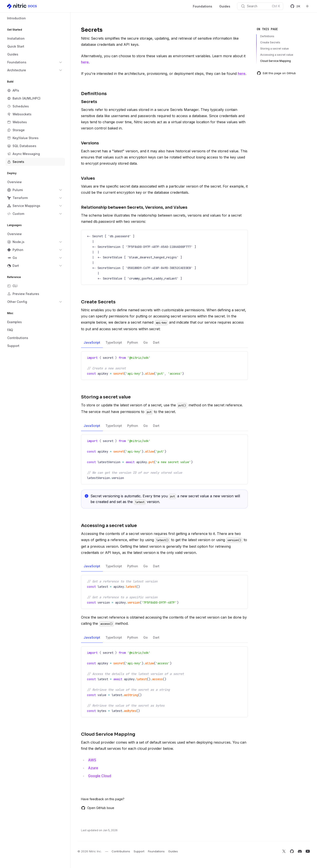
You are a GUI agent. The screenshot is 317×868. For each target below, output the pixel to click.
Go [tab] (146, 344)
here (85, 62)
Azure (93, 768)
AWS (92, 760)
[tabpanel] (164, 366)
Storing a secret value (275, 49)
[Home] (22, 6)
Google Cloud (100, 776)
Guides (225, 6)
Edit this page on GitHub (276, 73)
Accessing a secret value (277, 55)
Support (139, 851)
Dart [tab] (156, 344)
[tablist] (164, 343)
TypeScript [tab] (114, 344)
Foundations (203, 6)
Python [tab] (133, 344)
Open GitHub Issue (98, 808)
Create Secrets (270, 42)
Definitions (267, 36)
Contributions (121, 851)
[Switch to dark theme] (307, 6)
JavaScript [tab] (92, 344)
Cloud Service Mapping (276, 61)
